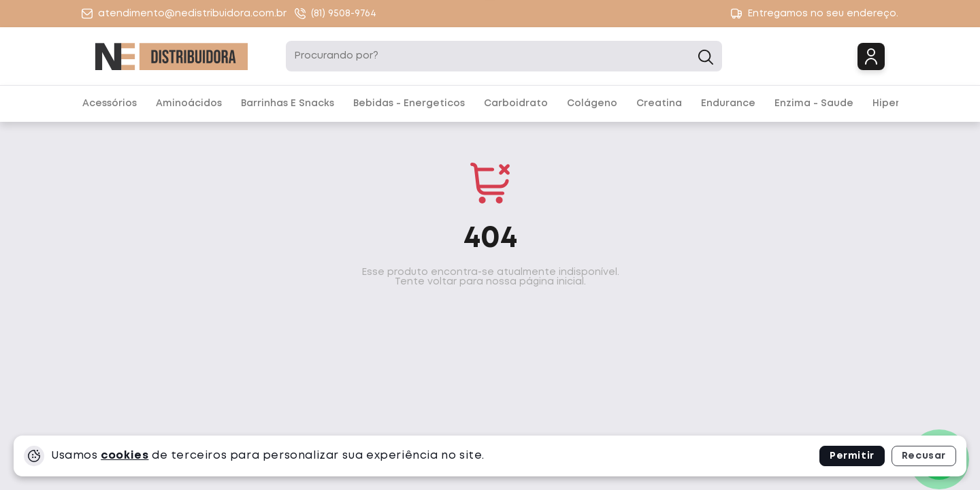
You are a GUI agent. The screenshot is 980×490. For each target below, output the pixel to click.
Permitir (852, 456)
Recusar (924, 456)
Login (871, 56)
